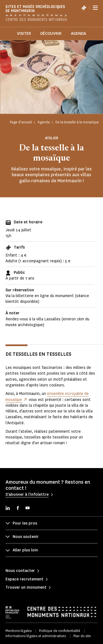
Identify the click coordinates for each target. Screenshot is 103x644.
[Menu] (95, 8)
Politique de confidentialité (60, 631)
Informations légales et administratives (36, 636)
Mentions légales (19, 631)
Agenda (78, 34)
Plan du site (82, 636)
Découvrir (51, 34)
